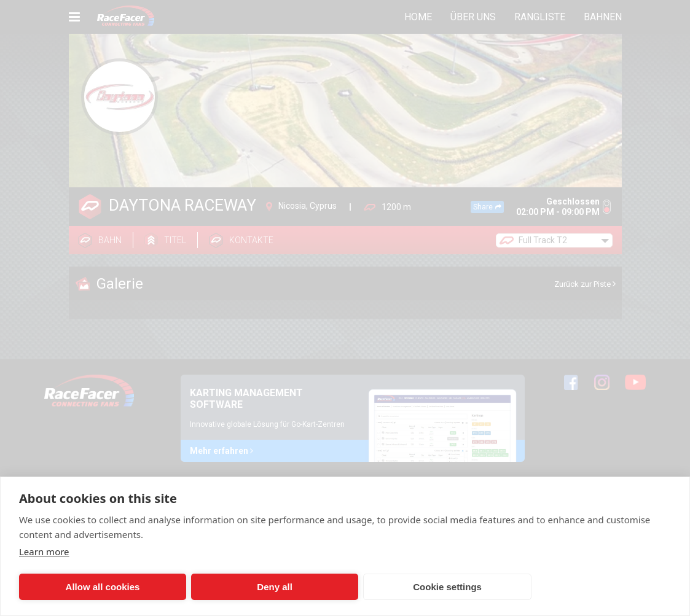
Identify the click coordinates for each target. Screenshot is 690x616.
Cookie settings (348, 587)
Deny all (215, 587)
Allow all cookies (83, 587)
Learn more (44, 552)
